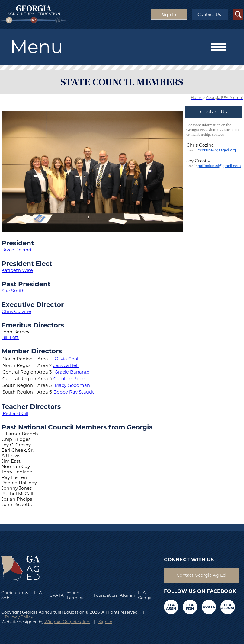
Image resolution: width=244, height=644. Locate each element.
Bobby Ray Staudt (74, 392)
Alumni (127, 595)
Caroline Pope (69, 379)
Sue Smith (13, 291)
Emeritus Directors (33, 325)
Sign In (105, 622)
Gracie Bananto (72, 372)
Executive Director (33, 304)
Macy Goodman (72, 385)
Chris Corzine (16, 311)
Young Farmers (75, 595)
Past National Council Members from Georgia (77, 427)
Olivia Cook (67, 359)
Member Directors (32, 351)
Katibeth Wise (17, 270)
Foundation (105, 595)
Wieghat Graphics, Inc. (67, 622)
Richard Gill (16, 413)
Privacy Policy (19, 617)
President (18, 243)
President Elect (27, 263)
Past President (26, 284)
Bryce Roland (16, 250)
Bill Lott (10, 337)
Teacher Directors (31, 406)
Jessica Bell (66, 365)
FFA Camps (145, 595)
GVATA (57, 595)
